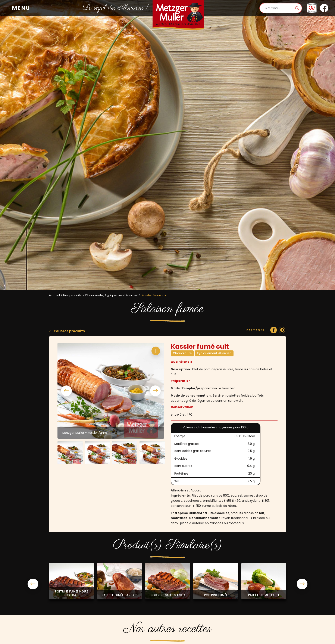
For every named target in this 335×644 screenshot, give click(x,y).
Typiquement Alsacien (214, 353)
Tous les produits (69, 331)
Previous (66, 391)
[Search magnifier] (297, 8)
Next (155, 391)
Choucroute (182, 353)
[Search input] (279, 8)
